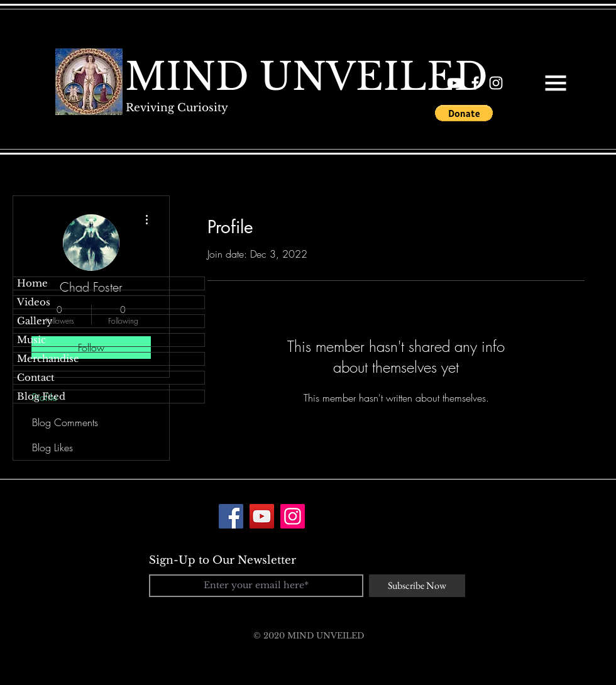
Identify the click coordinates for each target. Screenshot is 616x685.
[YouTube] (262, 516)
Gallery (35, 321)
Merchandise (48, 359)
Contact (36, 377)
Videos (34, 302)
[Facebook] (231, 516)
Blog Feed (41, 396)
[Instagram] (293, 516)
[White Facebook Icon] (475, 83)
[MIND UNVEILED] (306, 77)
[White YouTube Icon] (454, 83)
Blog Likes (52, 447)
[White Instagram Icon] (496, 83)
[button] (556, 83)
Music (31, 340)
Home (32, 283)
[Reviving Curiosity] (177, 108)
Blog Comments (65, 422)
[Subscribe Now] (417, 586)
